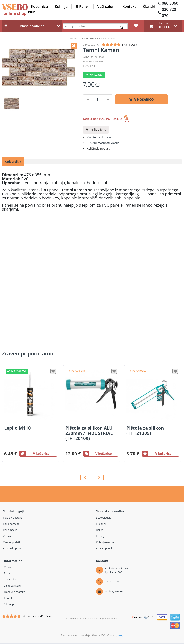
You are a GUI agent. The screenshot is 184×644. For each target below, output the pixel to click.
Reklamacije (10, 531)
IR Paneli (82, 6)
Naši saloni (106, 6)
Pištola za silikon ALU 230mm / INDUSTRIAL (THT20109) (89, 434)
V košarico (144, 100)
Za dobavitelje (12, 586)
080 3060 (170, 3)
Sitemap (9, 605)
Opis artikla (13, 162)
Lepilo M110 (18, 428)
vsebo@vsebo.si (115, 592)
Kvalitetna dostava (99, 138)
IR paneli (101, 524)
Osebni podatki (12, 543)
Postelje (101, 537)
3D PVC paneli (104, 549)
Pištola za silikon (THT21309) (145, 431)
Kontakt (129, 6)
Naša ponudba (32, 27)
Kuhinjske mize (105, 543)
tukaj (120, 636)
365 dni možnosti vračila (103, 144)
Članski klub (11, 580)
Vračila (7, 537)
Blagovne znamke (15, 592)
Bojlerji (100, 531)
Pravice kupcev (12, 549)
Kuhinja (61, 6)
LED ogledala (104, 518)
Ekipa (7, 574)
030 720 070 (169, 12)
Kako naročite (11, 524)
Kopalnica (39, 6)
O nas (7, 568)
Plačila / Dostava (13, 518)
